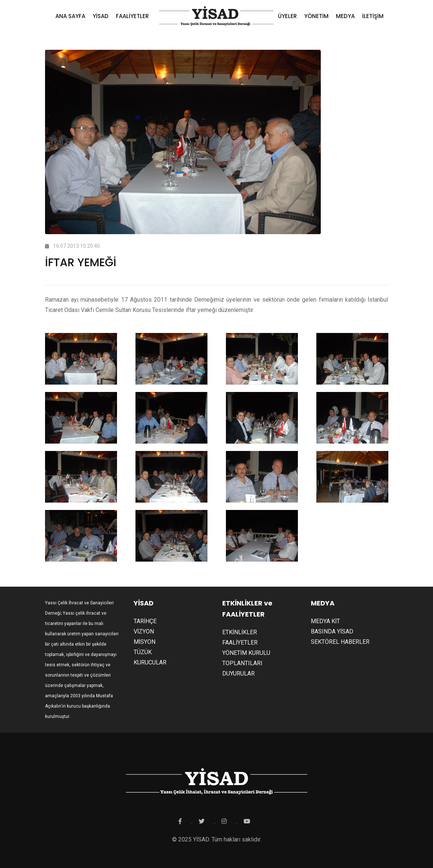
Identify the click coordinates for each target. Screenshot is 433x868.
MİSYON (145, 642)
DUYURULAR (238, 673)
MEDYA (345, 16)
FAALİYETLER (132, 16)
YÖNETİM (316, 16)
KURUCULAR (150, 662)
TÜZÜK (143, 652)
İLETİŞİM (373, 16)
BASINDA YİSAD (332, 631)
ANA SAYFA (70, 16)
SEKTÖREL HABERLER (340, 642)
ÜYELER (287, 16)
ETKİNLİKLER (240, 632)
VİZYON (144, 631)
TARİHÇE (145, 621)
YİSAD (101, 16)
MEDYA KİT (325, 621)
